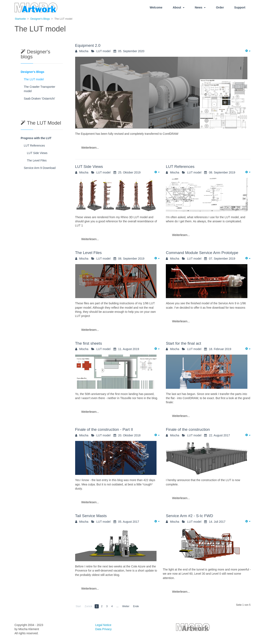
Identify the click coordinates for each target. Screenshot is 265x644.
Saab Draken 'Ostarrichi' (39, 99)
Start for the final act (183, 343)
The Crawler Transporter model (40, 89)
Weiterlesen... (90, 148)
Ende (136, 606)
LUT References (180, 167)
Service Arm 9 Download (40, 168)
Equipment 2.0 (88, 45)
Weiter (126, 606)
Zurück (89, 606)
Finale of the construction (188, 429)
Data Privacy (103, 629)
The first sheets (89, 343)
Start (78, 606)
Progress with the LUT (36, 138)
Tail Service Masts (91, 516)
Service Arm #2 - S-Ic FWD (189, 516)
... (117, 606)
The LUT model (34, 79)
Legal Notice (103, 625)
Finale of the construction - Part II (104, 429)
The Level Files (89, 253)
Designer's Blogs (33, 72)
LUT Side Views (89, 167)
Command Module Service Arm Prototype (202, 253)
